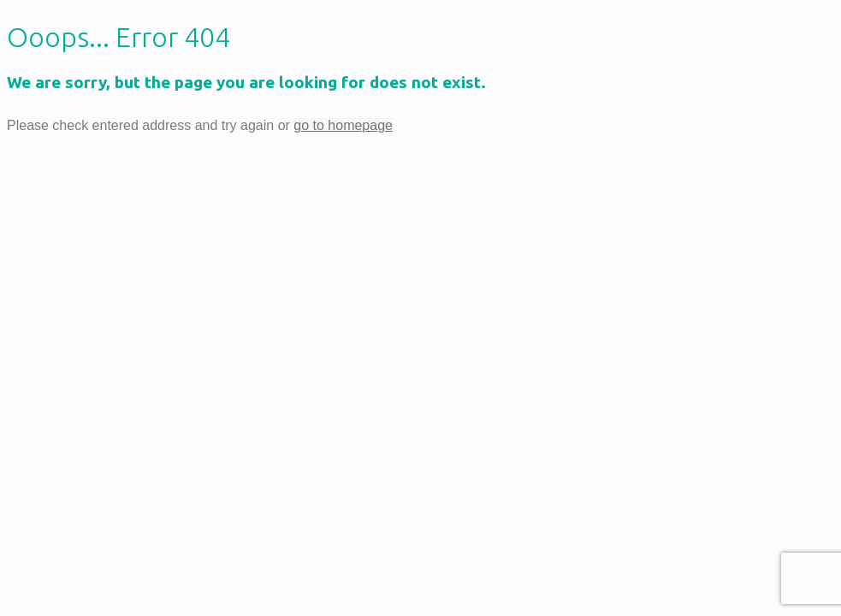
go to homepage (343, 125)
